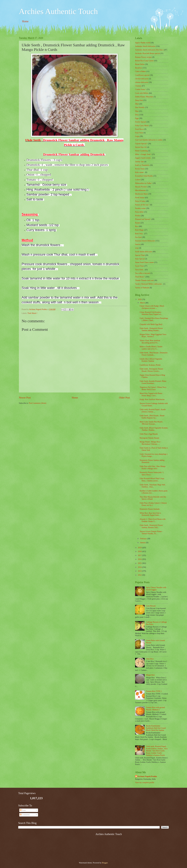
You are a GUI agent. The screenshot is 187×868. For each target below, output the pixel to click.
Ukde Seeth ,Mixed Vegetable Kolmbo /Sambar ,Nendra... (154, 429)
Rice (137, 226)
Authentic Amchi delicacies (145, 46)
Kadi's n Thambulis (142, 165)
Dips (137, 111)
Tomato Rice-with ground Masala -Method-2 (155, 709)
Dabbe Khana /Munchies (144, 97)
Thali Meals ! (32, 313)
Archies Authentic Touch (58, 11)
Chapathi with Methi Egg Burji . (151, 324)
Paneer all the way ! (142, 205)
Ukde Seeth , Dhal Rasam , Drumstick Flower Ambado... (154, 354)
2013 (140, 571)
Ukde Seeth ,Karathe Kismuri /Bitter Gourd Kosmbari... (153, 382)
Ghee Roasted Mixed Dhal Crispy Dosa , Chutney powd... (152, 480)
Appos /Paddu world (143, 43)
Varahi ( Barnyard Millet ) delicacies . (149, 284)
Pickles (138, 216)
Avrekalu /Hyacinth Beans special (147, 53)
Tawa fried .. (140, 270)
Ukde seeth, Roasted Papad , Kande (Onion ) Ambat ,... (153, 411)
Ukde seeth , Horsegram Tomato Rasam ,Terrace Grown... (151, 370)
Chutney (138, 86)
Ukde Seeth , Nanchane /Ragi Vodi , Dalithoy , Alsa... (153, 486)
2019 (140, 548)
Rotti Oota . (139, 234)
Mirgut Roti (150, 675)
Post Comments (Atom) (38, 403)
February (144, 539)
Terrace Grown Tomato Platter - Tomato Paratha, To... (151, 533)
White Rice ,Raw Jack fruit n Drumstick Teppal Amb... (150, 514)
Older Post (124, 398)
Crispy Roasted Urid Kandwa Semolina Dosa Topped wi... (151, 313)
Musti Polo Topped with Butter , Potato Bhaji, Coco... (151, 394)
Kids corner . (140, 172)
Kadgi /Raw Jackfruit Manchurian (152, 399)
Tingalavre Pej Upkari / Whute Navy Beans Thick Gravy (153, 388)
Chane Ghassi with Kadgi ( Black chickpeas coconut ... (152, 307)
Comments (25, 815)
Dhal (137, 104)
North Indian (140, 198)
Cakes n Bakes (140, 71)
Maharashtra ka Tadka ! (144, 183)
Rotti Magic (139, 230)
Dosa (137, 115)
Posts (23, 810)
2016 (140, 559)
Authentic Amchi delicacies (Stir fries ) (149, 50)
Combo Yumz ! (141, 89)
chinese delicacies (142, 82)
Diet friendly (140, 107)
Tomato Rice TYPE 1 (154, 691)
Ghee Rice (150, 659)
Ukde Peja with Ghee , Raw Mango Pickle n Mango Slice (153, 467)
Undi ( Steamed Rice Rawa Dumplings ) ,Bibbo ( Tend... (154, 319)
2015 (140, 563)
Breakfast (139, 68)
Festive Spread (141, 122)
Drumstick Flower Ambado (150, 509)
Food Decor (139, 129)
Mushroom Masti (141, 194)
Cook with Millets (142, 93)
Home (25, 21)
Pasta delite (139, 212)
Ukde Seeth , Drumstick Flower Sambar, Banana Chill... (151, 526)
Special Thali (140, 255)
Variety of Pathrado (142, 288)
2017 (140, 555)
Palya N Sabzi (140, 201)
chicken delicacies (142, 79)
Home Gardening (141, 151)
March (143, 303)
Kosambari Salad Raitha (144, 176)
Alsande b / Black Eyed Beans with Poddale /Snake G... (152, 520)
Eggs (137, 118)
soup (137, 248)
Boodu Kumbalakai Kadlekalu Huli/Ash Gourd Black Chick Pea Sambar (156, 728)
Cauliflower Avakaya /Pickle (150, 365)
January (143, 543)
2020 (140, 299)
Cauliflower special (142, 75)
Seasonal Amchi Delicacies (145, 241)
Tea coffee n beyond (142, 273)
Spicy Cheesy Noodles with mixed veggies (156, 589)
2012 (140, 575)
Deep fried (139, 100)
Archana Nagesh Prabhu (147, 776)
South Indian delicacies (144, 252)
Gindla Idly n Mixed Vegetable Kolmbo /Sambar (151, 360)
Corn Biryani (151, 606)
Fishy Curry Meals (142, 126)
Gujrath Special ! (141, 144)
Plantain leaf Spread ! (143, 219)
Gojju (137, 136)
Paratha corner (140, 208)
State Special (140, 259)
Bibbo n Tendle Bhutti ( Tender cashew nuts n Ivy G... (151, 348)
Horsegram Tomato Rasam (149, 438)
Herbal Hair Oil (141, 147)
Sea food (138, 237)
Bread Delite (140, 64)
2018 (140, 551)
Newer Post (25, 398)
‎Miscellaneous (140, 190)
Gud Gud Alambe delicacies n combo (149, 140)
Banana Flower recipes (143, 57)
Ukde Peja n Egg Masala (149, 434)
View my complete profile (145, 783)
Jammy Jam (139, 162)
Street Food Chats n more (144, 262)
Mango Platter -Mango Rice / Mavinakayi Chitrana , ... (150, 443)
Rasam (138, 223)
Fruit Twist (139, 133)
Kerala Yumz (140, 169)
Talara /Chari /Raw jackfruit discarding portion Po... (150, 342)
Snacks (138, 244)
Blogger (105, 863)
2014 (140, 567)
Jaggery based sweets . (143, 158)
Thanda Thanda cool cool (144, 280)
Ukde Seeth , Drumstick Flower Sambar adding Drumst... (151, 329)
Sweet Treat (139, 266)
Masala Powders (141, 187)
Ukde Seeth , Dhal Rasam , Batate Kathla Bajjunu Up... (152, 417)
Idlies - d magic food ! (143, 154)
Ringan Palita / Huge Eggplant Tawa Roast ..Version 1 (153, 336)
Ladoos (138, 180)
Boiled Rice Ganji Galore (144, 61)
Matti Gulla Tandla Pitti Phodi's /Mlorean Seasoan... (151, 423)
